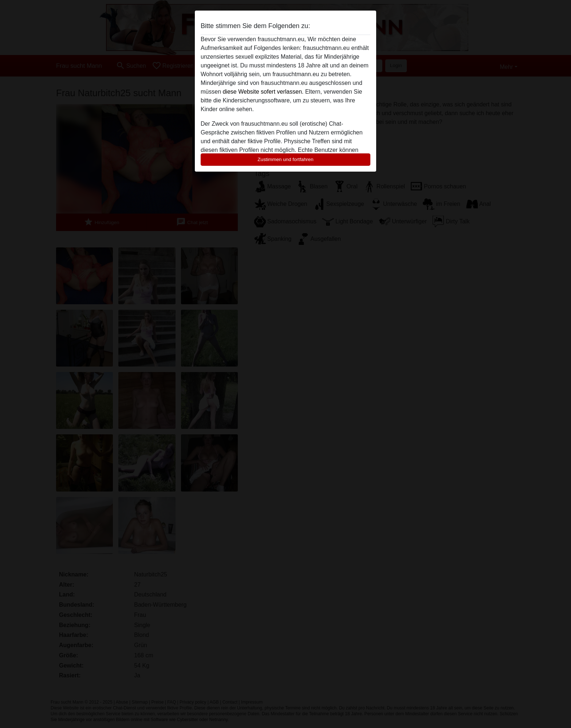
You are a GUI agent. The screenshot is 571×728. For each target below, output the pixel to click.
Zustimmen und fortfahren (285, 159)
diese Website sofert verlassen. (263, 92)
